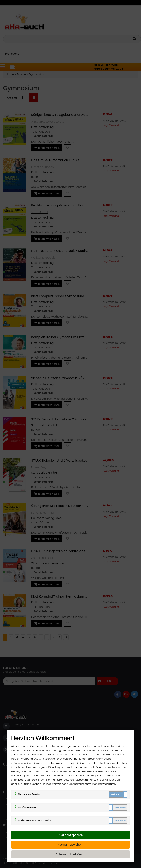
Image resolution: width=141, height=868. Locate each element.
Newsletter (12, 814)
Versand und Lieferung (20, 837)
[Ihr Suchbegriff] (63, 39)
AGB (8, 772)
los (108, 681)
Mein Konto (13, 819)
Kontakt (10, 804)
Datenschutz (13, 787)
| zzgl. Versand (111, 125)
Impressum (13, 777)
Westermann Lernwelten (48, 563)
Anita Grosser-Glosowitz (47, 122)
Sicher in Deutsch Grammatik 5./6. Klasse (63, 378)
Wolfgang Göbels (43, 258)
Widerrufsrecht (15, 782)
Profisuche (12, 54)
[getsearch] (137, 39)
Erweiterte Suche (16, 832)
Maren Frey (39, 467)
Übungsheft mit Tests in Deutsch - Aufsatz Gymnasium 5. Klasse (81, 506)
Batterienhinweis (16, 847)
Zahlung (11, 842)
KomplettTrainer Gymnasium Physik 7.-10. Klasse (69, 337)
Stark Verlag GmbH (44, 425)
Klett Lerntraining (42, 127)
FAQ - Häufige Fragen (19, 799)
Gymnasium (37, 74)
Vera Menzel (39, 212)
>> (66, 637)
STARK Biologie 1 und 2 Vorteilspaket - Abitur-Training (73, 460)
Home (10, 74)
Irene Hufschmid (42, 513)
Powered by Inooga (46, 863)
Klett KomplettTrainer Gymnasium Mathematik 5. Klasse (75, 296)
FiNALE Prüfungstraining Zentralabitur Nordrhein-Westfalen (77, 551)
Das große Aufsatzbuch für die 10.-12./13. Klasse (68, 160)
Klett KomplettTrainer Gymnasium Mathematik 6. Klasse (75, 596)
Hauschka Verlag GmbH (47, 518)
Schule (21, 74)
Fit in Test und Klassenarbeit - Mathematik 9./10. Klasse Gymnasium (84, 251)
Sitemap (11, 809)
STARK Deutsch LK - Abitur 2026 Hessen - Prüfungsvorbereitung (80, 419)
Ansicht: (12, 98)
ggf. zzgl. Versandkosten (31, 859)
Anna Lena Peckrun (44, 558)
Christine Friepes (42, 167)
